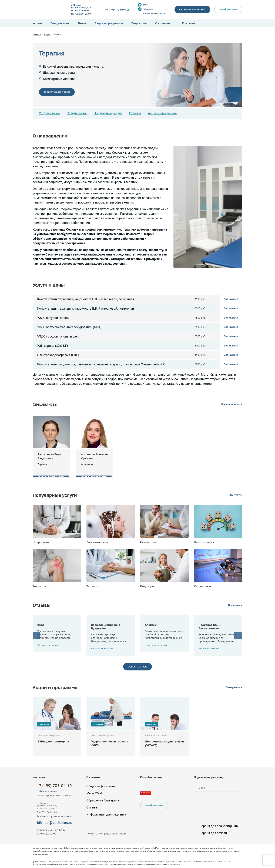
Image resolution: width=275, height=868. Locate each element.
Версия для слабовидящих (216, 826)
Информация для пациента (106, 814)
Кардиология (203, 586)
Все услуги (236, 495)
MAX (145, 5)
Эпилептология (97, 542)
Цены (82, 23)
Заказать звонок (48, 791)
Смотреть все (234, 687)
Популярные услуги (108, 113)
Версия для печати (210, 833)
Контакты (189, 23)
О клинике (163, 23)
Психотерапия (204, 542)
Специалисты (60, 23)
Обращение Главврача (103, 800)
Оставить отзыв (137, 667)
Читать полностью (50, 645)
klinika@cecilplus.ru (154, 13)
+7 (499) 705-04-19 (117, 9)
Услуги (37, 23)
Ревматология (42, 586)
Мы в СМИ (94, 793)
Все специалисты (232, 404)
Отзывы (135, 113)
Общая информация (101, 786)
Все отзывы (235, 605)
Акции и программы (109, 23)
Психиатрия (148, 542)
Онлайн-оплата (228, 9)
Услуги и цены (49, 113)
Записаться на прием (192, 9)
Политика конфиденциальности (106, 834)
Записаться (231, 299)
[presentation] (36, 635)
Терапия (92, 586)
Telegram (148, 9)
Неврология (41, 542)
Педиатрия (139, 23)
